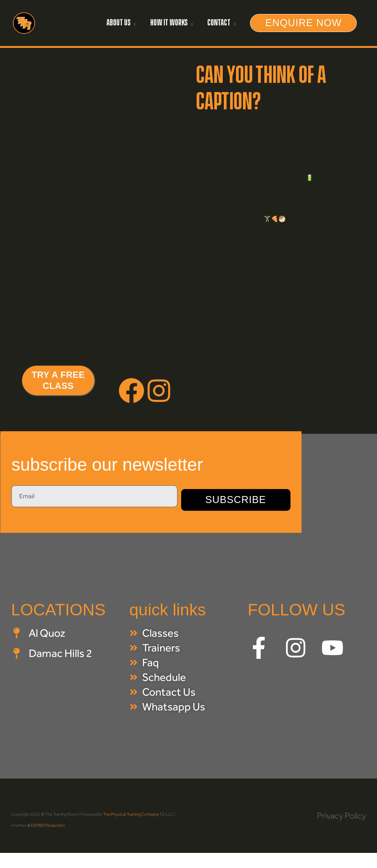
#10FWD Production (46, 823)
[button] (121, 22)
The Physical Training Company (131, 812)
